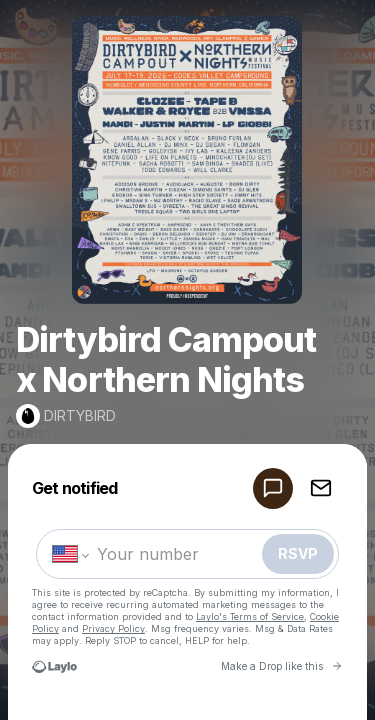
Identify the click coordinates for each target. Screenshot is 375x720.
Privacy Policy (113, 628)
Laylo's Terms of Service (250, 616)
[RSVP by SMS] (273, 488)
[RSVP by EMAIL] (321, 488)
